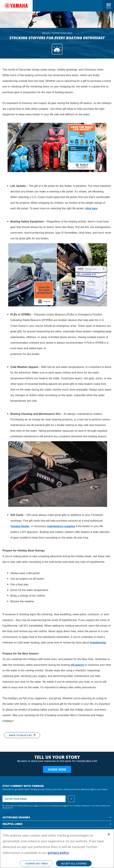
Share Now (57, 769)
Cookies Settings (36, 863)
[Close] (109, 834)
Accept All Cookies (74, 863)
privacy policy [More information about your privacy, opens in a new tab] (58, 853)
